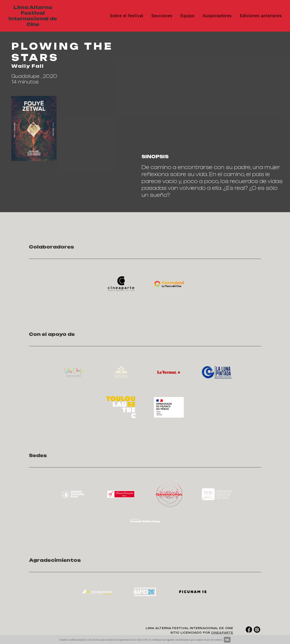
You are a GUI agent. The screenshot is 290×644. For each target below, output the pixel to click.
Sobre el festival (127, 16)
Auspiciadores (217, 16)
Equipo (188, 16)
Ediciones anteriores (261, 16)
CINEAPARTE (222, 633)
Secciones (162, 16)
